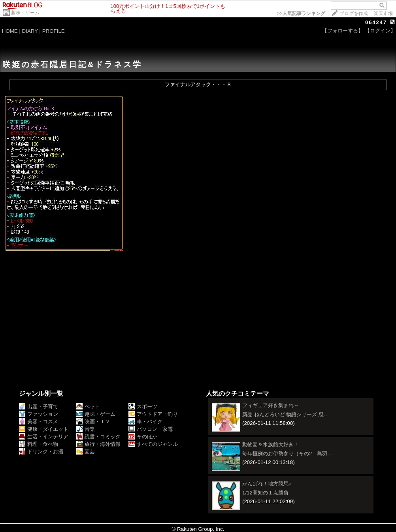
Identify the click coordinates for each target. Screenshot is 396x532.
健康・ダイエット (44, 429)
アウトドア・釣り (153, 414)
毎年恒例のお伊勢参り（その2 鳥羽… (288, 454)
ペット (88, 407)
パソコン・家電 (151, 429)
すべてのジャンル (153, 444)
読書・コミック (98, 437)
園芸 (86, 452)
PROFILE (54, 31)
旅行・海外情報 (98, 444)
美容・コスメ (39, 422)
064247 (376, 22)
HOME (10, 31)
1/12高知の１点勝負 (265, 493)
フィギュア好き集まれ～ (271, 405)
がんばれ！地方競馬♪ (267, 484)
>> (301, 13)
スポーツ (143, 407)
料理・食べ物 (39, 444)
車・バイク (145, 422)
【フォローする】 (343, 31)
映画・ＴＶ (93, 422)
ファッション (39, 414)
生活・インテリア (44, 437)
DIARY (30, 31)
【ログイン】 (380, 31)
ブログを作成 (354, 13)
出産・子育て (39, 407)
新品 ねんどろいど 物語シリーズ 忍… (286, 414)
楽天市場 (383, 13)
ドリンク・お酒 (41, 452)
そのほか (143, 437)
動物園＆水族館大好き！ (271, 444)
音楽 (86, 429)
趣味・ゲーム (25, 13)
